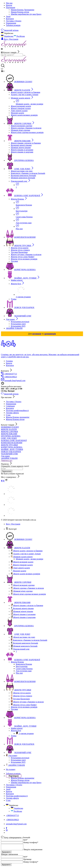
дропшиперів (50, 334)
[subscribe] (12, 469)
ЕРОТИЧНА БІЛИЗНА (11, 436)
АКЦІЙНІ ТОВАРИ (9, 458)
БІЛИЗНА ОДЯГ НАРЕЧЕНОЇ (14, 440)
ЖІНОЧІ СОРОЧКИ (9, 432)
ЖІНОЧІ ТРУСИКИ (9, 445)
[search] (12, 55)
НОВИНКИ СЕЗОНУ (10, 427)
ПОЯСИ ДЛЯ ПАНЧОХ (11, 452)
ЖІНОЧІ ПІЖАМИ (9, 434)
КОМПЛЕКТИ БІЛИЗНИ (12, 443)
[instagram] (4, 481)
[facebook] (2, 481)
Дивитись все (7, 460)
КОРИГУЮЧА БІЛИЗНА (12, 447)
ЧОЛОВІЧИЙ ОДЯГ (10, 454)
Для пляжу (5, 456)
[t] (6, 481)
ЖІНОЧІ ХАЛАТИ (9, 429)
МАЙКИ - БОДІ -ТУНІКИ (12, 449)
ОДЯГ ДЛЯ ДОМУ (9, 438)
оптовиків (37, 334)
